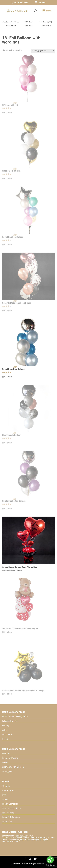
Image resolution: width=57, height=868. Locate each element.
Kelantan (6, 754)
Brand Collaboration (11, 817)
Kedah (5, 739)
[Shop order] (43, 51)
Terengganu (7, 771)
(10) (15, 367)
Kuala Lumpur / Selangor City (15, 717)
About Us (6, 786)
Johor (5, 730)
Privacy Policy (8, 813)
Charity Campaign (10, 804)
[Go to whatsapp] (50, 860)
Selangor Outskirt (10, 721)
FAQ (4, 795)
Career (5, 799)
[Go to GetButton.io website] (50, 865)
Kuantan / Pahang (10, 758)
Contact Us (7, 822)
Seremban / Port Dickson (13, 767)
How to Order (8, 790)
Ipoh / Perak (7, 734)
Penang (5, 725)
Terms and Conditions (12, 808)
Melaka (5, 762)
